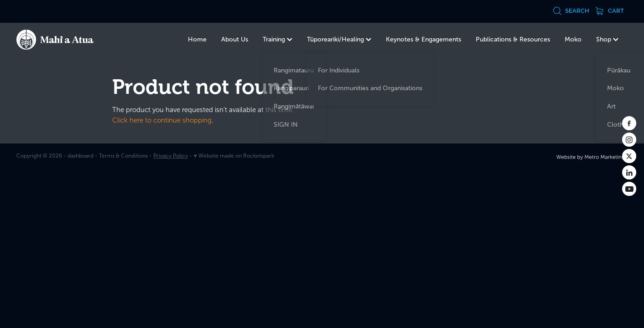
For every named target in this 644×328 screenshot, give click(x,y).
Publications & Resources (513, 39)
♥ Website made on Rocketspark (234, 156)
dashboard (80, 156)
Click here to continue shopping (162, 120)
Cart (610, 11)
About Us (235, 39)
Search (571, 11)
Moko (573, 39)
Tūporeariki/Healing (339, 39)
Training (278, 39)
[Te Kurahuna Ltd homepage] (78, 40)
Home (197, 39)
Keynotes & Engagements (423, 39)
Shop (607, 39)
